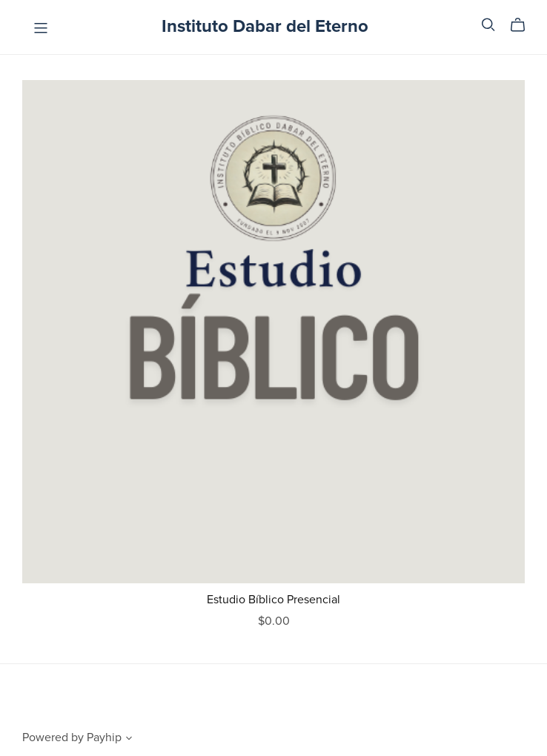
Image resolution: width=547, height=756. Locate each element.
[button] (129, 740)
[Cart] (524, 25)
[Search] (488, 25)
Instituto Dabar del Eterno (265, 26)
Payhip (104, 737)
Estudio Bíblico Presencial (273, 600)
